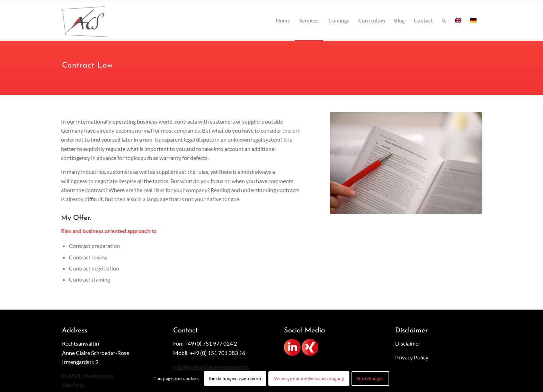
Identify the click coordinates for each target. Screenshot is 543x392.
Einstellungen (370, 378)
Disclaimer (408, 343)
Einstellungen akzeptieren (235, 378)
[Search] (444, 20)
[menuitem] (283, 20)
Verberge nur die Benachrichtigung (309, 378)
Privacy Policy (412, 357)
